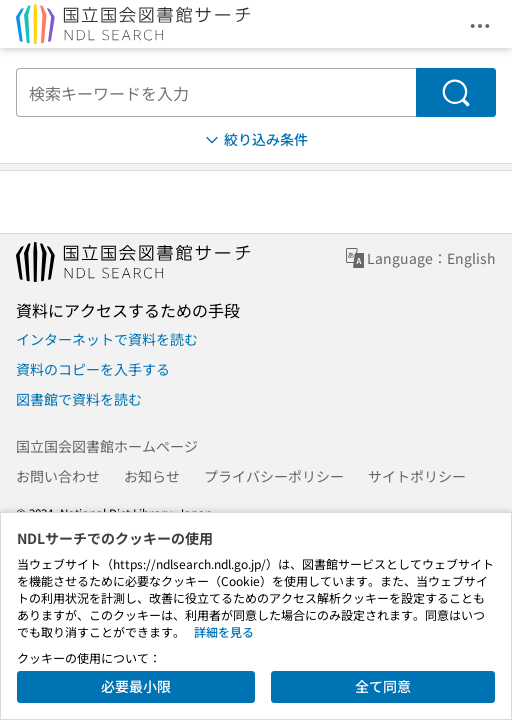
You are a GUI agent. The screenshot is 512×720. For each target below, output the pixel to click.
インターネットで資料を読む (107, 339)
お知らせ (152, 476)
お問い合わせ (58, 476)
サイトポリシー (417, 476)
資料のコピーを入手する (93, 369)
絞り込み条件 (255, 139)
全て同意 (383, 686)
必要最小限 (136, 686)
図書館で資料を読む (79, 399)
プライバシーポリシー (274, 476)
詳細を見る (224, 631)
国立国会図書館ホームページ (107, 446)
